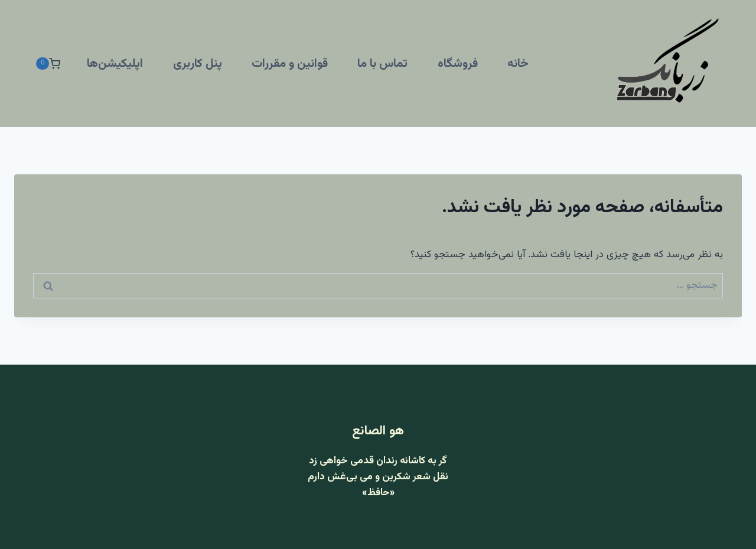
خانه (518, 64)
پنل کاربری (198, 64)
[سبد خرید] (48, 64)
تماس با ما (382, 64)
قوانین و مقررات (290, 64)
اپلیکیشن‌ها (115, 64)
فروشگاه (458, 64)
